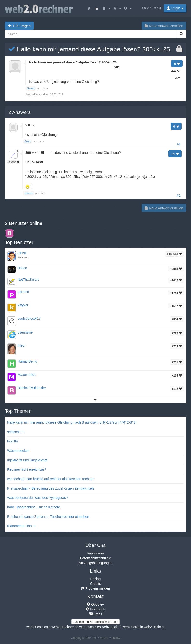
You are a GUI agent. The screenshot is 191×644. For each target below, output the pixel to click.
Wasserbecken (18, 451)
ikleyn (22, 345)
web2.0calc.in (133, 627)
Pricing (96, 579)
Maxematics (27, 375)
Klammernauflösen (21, 526)
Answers (20, 112)
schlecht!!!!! (16, 432)
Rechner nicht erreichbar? (27, 469)
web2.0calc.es (90, 627)
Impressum (95, 553)
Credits (95, 584)
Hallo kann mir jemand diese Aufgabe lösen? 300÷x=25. (90, 49)
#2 (179, 196)
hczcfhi (13, 441)
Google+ (95, 604)
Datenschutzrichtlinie (95, 558)
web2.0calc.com (38, 627)
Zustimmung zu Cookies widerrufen (95, 622)
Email (96, 614)
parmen (23, 292)
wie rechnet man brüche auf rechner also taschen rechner (50, 479)
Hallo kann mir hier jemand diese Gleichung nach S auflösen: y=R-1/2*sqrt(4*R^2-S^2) (72, 422)
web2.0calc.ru (154, 627)
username (25, 332)
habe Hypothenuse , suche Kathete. (34, 507)
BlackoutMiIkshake (32, 388)
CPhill (22, 253)
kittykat (23, 305)
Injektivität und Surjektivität (27, 460)
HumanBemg (27, 361)
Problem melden (95, 588)
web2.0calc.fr (111, 627)
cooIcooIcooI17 (29, 318)
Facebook (95, 609)
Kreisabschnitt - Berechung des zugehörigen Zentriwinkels (51, 488)
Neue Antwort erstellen (164, 26)
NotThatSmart (28, 280)
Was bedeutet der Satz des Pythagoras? (38, 498)
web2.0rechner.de (65, 627)
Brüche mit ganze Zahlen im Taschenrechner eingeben (48, 517)
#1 (179, 144)
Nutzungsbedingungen (95, 563)
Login (175, 8)
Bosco (22, 268)
